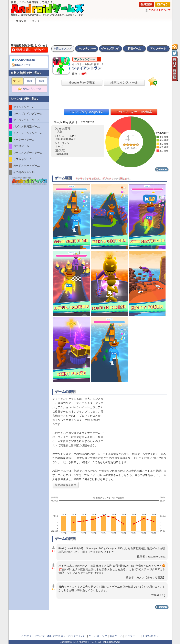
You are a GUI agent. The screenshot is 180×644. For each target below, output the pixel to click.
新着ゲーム (134, 49)
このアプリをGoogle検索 (86, 112)
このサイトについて (160, 10)
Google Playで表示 (82, 82)
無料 (41, 81)
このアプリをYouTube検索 (134, 112)
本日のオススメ (63, 49)
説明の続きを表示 (66, 485)
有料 (29, 81)
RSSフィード (22, 65)
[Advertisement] (90, 32)
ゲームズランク (110, 49)
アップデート (158, 49)
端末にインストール (124, 82)
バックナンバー (87, 49)
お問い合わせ (151, 636)
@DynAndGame (24, 60)
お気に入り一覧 (31, 89)
